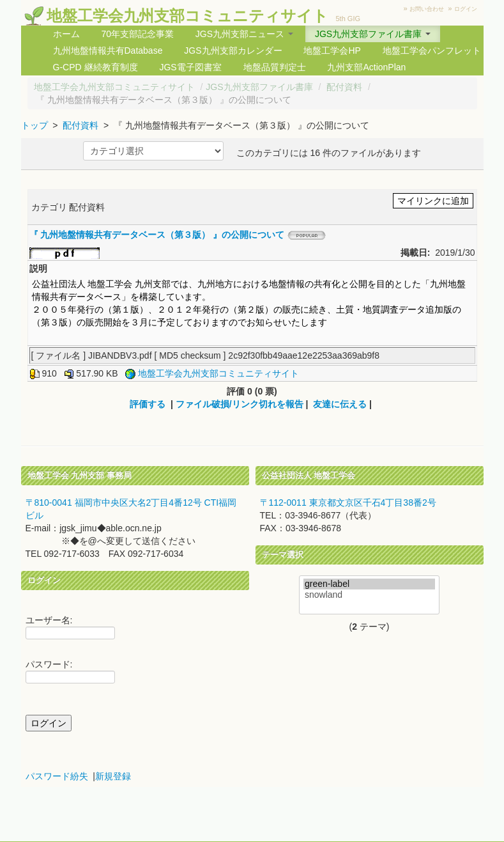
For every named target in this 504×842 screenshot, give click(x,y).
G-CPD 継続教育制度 (95, 67)
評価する (148, 404)
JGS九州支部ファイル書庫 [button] (373, 34)
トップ (34, 125)
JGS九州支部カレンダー (233, 51)
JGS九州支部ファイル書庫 (259, 87)
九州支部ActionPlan (366, 67)
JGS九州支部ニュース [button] (244, 34)
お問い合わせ (427, 9)
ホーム (66, 34)
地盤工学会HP (332, 51)
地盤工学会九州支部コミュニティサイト (187, 16)
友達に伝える (340, 404)
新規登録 (113, 776)
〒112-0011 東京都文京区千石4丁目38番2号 (348, 503)
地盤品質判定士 (275, 67)
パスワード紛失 (57, 776)
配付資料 (344, 87)
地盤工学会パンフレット (432, 51)
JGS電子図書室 (190, 67)
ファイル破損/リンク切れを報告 (240, 404)
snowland (369, 595)
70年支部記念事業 (137, 34)
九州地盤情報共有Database (108, 51)
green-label (369, 584)
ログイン (466, 9)
